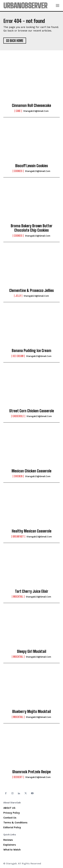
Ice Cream (18, 356)
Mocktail (18, 597)
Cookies (18, 171)
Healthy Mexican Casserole (32, 531)
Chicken (18, 476)
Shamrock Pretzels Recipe (32, 772)
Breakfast (18, 537)
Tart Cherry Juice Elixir (32, 591)
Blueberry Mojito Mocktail (32, 712)
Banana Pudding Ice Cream (32, 351)
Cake (18, 111)
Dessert (18, 777)
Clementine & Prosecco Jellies (32, 290)
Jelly (18, 296)
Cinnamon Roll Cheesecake (32, 105)
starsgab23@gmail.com (36, 111)
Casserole (18, 416)
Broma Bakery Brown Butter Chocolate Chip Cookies (32, 228)
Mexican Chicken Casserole (32, 471)
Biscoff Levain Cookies (32, 166)
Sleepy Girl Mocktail (32, 651)
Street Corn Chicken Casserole (32, 411)
